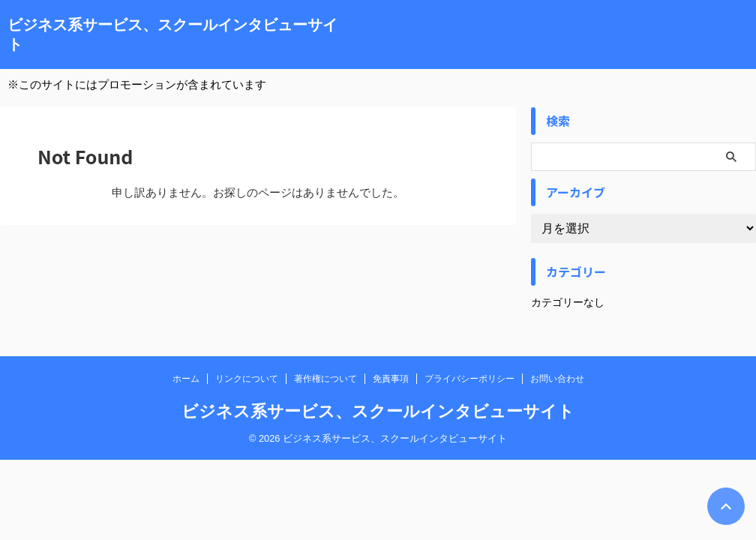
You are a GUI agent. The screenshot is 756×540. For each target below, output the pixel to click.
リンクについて (247, 379)
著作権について (325, 379)
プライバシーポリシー (469, 379)
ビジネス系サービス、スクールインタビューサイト (378, 411)
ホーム (186, 379)
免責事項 (391, 379)
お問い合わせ (557, 379)
